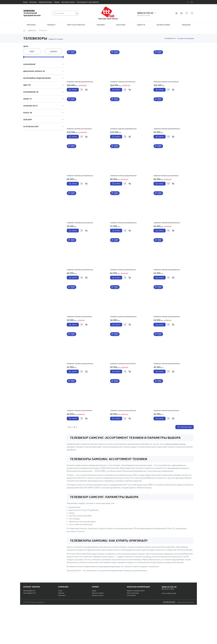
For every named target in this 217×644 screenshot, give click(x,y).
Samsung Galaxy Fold (29, 625)
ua (192, 2)
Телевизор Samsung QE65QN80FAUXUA (167, 288)
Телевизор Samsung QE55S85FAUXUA (79, 339)
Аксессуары (121, 25)
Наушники (101, 25)
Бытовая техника (163, 25)
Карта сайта (62, 627)
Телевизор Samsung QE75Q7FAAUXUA (80, 441)
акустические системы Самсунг (114, 598)
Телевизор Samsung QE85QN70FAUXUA (167, 135)
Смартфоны (31, 25)
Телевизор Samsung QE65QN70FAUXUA (80, 390)
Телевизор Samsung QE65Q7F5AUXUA (166, 441)
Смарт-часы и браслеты (76, 25)
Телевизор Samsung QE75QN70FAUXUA (80, 288)
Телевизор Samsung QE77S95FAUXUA (123, 85)
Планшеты (51, 25)
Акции (25, 2)
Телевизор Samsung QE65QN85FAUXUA (123, 237)
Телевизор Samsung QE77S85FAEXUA (79, 135)
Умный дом (186, 25)
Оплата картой (131, 627)
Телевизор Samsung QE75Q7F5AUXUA (123, 390)
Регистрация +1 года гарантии (88, 2)
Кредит (57, 2)
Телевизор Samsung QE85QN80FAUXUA (123, 135)
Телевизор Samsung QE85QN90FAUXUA (80, 85)
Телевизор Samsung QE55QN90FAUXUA (167, 237)
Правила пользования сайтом (136, 622)
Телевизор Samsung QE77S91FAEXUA (166, 85)
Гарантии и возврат (46, 2)
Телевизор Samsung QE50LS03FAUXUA (123, 441)
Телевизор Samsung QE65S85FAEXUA (166, 186)
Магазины (33, 2)
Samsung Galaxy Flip (29, 622)
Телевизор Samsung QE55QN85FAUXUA (123, 339)
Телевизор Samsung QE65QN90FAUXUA (123, 186)
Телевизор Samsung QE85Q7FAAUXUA (123, 288)
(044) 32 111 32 (145, 13)
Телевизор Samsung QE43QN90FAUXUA (167, 390)
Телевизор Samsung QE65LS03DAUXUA (80, 237)
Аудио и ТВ (141, 25)
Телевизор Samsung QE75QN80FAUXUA (80, 186)
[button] (87, 66)
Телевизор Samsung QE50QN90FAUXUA (167, 339)
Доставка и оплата (68, 2)
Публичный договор (133, 625)
